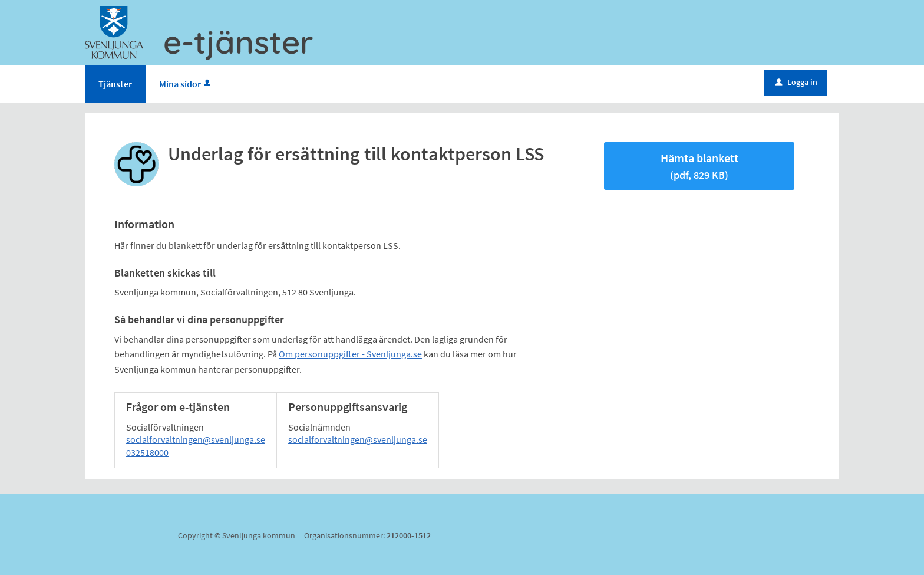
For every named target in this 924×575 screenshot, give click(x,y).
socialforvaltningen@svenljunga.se (196, 439)
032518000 (147, 452)
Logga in (796, 82)
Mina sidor (186, 84)
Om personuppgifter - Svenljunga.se (350, 354)
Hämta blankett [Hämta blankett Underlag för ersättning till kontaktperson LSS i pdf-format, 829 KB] (699, 166)
